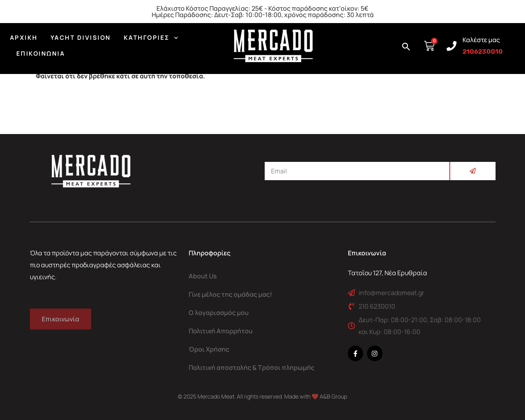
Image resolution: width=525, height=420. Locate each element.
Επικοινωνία (41, 53)
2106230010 (483, 52)
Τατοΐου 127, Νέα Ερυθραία (387, 273)
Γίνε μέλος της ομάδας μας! (230, 294)
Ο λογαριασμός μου (219, 313)
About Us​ (203, 276)
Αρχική (24, 38)
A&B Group (333, 396)
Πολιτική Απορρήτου (221, 331)
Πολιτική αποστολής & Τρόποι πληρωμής (252, 367)
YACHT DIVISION (81, 38)
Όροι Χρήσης (209, 349)
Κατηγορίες (151, 38)
